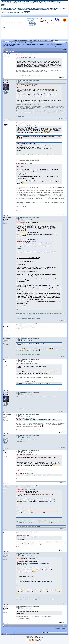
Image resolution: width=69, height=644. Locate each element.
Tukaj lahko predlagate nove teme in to (18, 44)
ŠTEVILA (47, 40)
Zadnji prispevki (26, 40)
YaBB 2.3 (41, 636)
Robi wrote (19, 536)
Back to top (6, 78)
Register (21, 22)
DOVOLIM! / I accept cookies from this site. (13, 12)
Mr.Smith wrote (20, 143)
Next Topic (64, 47)
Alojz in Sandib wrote (21, 84)
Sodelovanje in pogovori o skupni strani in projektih (38, 44)
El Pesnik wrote (20, 58)
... (13, 49)
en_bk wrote (19, 163)
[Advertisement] (35, 34)
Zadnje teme (33, 40)
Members (21, 42)
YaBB (27, 638)
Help (11, 42)
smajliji (56, 40)
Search (16, 42)
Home (7, 42)
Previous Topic (58, 47)
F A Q (20, 40)
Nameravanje (40, 40)
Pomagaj (52, 40)
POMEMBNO (14, 40)
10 (14, 49)
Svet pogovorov (6, 44)
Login (16, 22)
